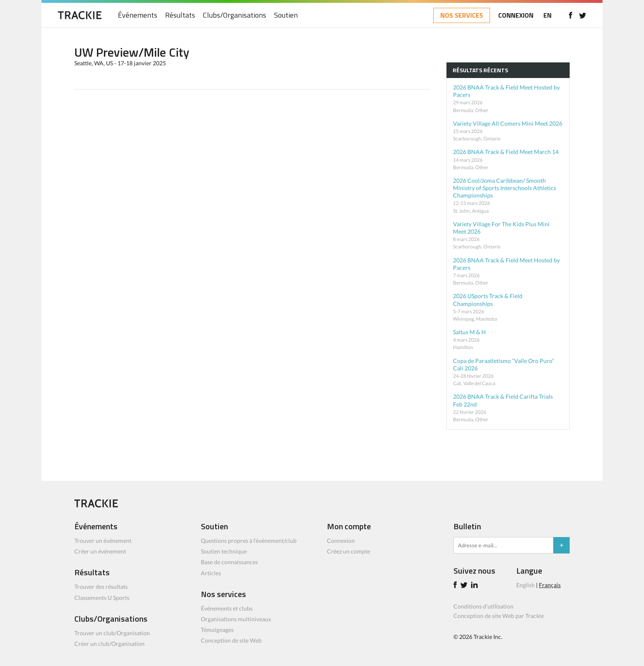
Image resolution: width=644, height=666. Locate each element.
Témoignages (217, 630)
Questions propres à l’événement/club (249, 541)
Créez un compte (348, 551)
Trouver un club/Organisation (112, 633)
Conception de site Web (231, 640)
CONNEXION (516, 15)
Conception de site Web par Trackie (499, 616)
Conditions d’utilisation (483, 606)
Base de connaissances (229, 562)
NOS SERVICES (462, 15)
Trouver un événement (103, 541)
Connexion (341, 541)
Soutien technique (224, 551)
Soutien (286, 15)
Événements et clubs (227, 608)
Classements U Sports (102, 598)
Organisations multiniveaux (236, 619)
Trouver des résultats (101, 587)
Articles (211, 573)
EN (547, 15)
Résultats (180, 15)
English (526, 585)
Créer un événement (100, 551)
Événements (138, 15)
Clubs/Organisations (235, 15)
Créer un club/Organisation (109, 644)
